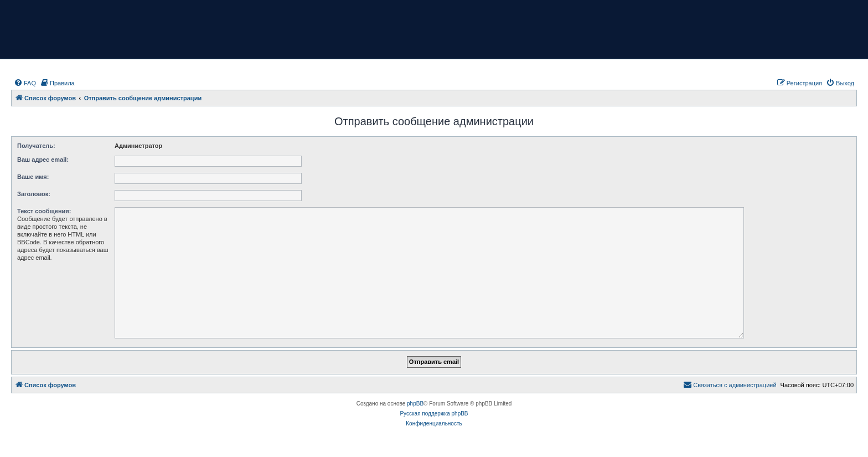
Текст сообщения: (44, 211)
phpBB (415, 404)
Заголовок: (34, 194)
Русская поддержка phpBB (434, 414)
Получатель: (36, 146)
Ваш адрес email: (43, 160)
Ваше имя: (33, 177)
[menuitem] (25, 83)
